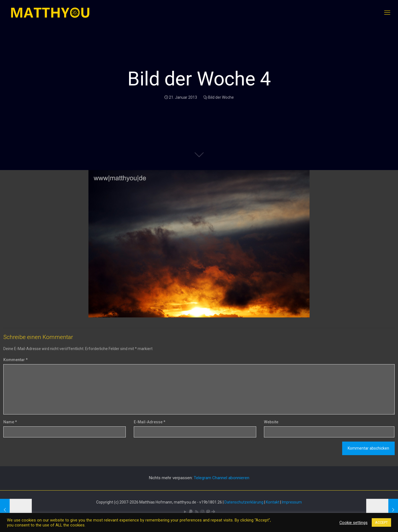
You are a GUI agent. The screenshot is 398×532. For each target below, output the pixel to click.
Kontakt (273, 502)
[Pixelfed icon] (202, 512)
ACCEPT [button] (381, 522)
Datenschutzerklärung (244, 502)
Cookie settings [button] (354, 523)
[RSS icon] (197, 512)
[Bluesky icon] (213, 512)
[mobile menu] (387, 13)
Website (271, 422)
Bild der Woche (221, 97)
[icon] (191, 512)
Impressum (292, 502)
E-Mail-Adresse (150, 422)
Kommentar (15, 360)
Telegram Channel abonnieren (222, 478)
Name (10, 422)
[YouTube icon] (185, 512)
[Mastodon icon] (208, 512)
